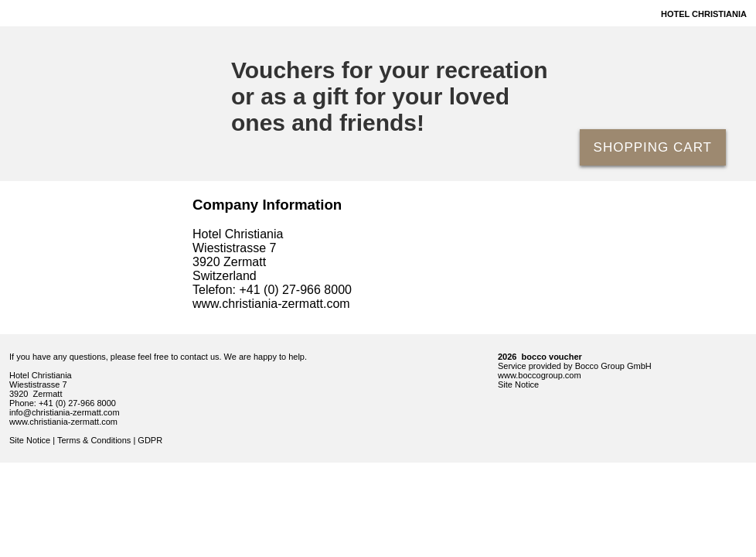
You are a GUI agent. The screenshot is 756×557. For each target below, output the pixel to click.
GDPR (150, 440)
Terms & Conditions (94, 440)
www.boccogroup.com (540, 375)
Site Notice (30, 440)
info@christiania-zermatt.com (65, 412)
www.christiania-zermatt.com (63, 422)
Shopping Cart (653, 147)
